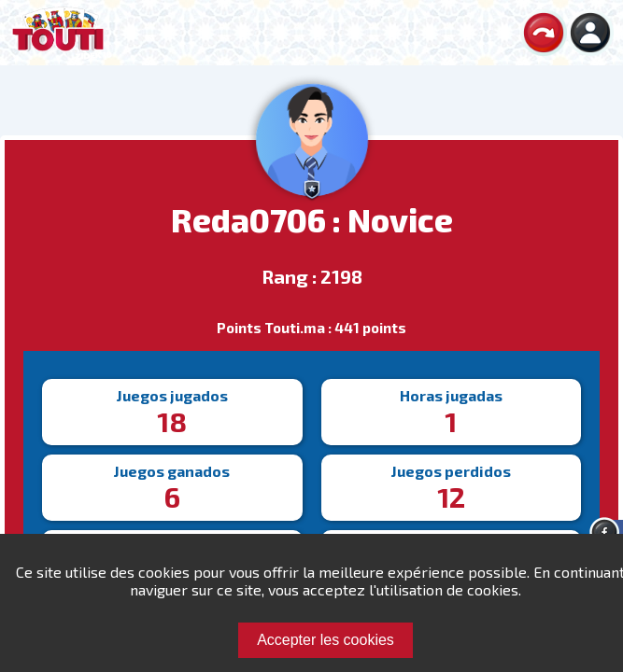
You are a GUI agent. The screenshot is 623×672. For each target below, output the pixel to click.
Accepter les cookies (326, 640)
